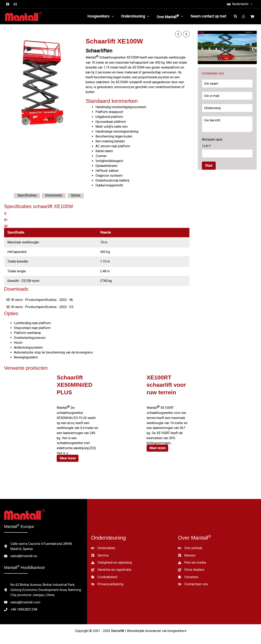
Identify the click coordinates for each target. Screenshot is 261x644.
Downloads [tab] (52, 195)
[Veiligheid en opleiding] (111, 559)
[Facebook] (8, 4)
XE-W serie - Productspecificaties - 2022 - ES (38, 306)
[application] (112, 16)
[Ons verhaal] (190, 545)
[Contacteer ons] (192, 580)
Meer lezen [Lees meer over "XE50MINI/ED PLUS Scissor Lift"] (68, 456)
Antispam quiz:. (227, 153)
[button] (239, 4)
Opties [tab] (74, 195)
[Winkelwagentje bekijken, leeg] (253, 17)
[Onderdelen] (103, 545)
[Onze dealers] (191, 566)
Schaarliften (99, 51)
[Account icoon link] (243, 16)
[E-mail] (15, 4)
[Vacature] (187, 573)
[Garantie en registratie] (110, 566)
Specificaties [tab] (27, 195)
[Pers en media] (192, 559)
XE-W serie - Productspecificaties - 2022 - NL (38, 299)
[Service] (100, 552)
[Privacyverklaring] (107, 580)
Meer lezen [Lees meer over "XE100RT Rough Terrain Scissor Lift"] (158, 446)
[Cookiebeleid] (104, 573)
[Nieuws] (187, 552)
